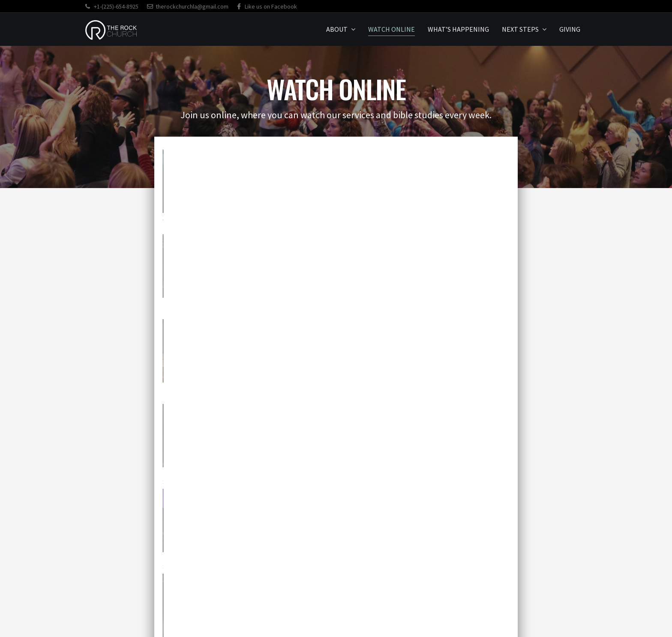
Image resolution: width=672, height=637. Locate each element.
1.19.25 (174, 303)
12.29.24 (293, 303)
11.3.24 (174, 387)
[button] (253, 573)
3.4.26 (172, 218)
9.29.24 (291, 387)
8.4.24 (405, 387)
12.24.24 (409, 303)
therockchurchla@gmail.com (188, 6)
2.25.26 (291, 218)
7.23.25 (407, 218)
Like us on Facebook (267, 6)
